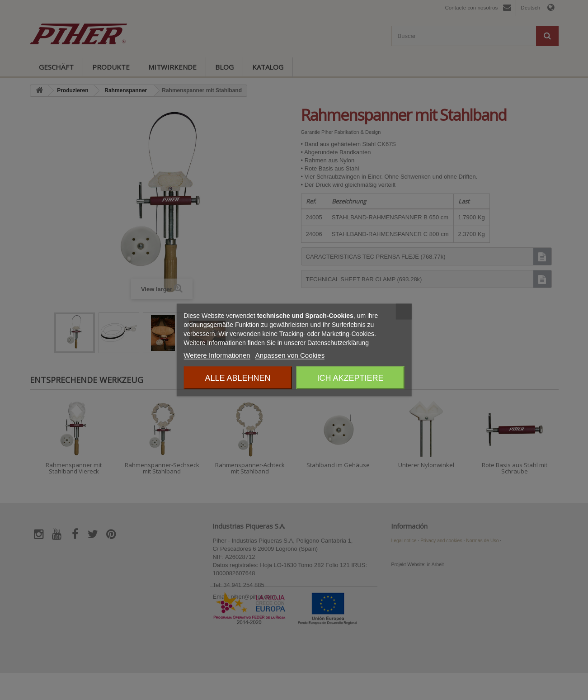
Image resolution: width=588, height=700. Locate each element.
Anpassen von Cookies (290, 355)
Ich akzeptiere (350, 378)
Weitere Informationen (217, 355)
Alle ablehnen (238, 378)
